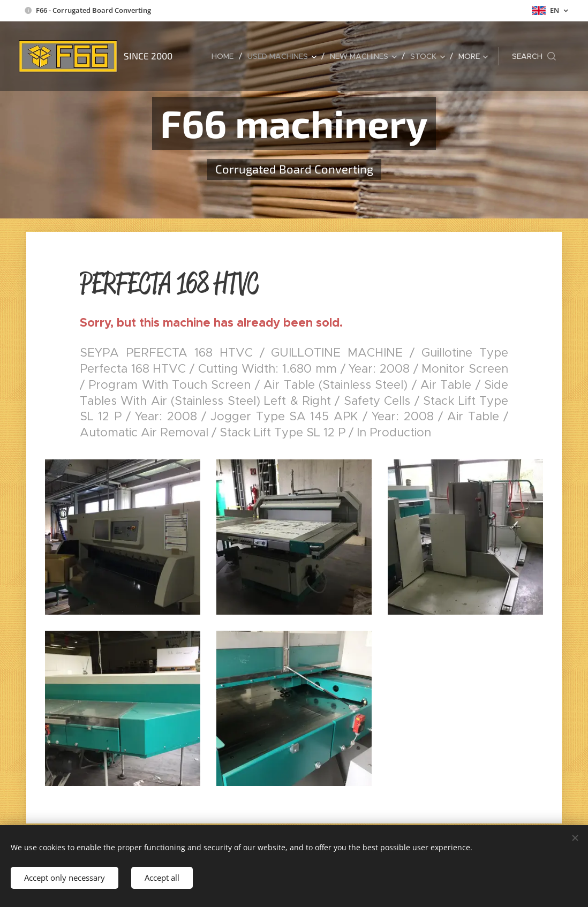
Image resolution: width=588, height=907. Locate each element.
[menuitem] (225, 56)
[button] (534, 56)
